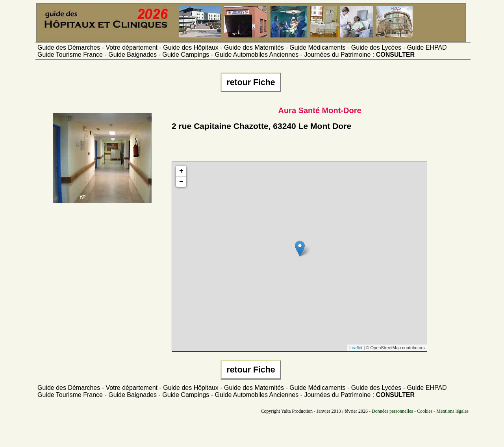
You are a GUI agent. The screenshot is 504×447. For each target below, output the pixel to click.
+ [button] (181, 171)
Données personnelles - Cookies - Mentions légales (420, 411)
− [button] (181, 182)
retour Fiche (251, 82)
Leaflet (356, 348)
